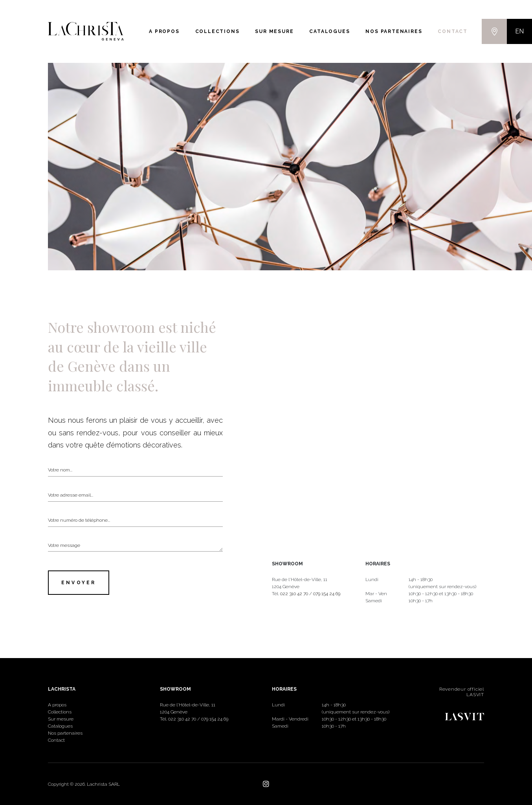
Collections (217, 31)
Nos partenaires (394, 31)
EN (519, 31)
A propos (164, 31)
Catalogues (329, 31)
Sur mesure (274, 31)
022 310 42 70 (294, 594)
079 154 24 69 (327, 594)
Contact (453, 31)
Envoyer (79, 583)
